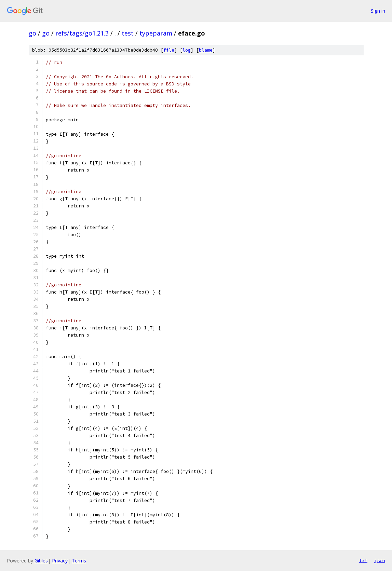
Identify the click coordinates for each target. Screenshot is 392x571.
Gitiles (41, 561)
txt (363, 560)
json (380, 560)
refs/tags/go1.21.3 (82, 33)
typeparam (156, 33)
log (187, 50)
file (169, 50)
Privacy (60, 561)
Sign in (378, 11)
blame (206, 50)
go (32, 33)
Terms (79, 561)
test (128, 33)
